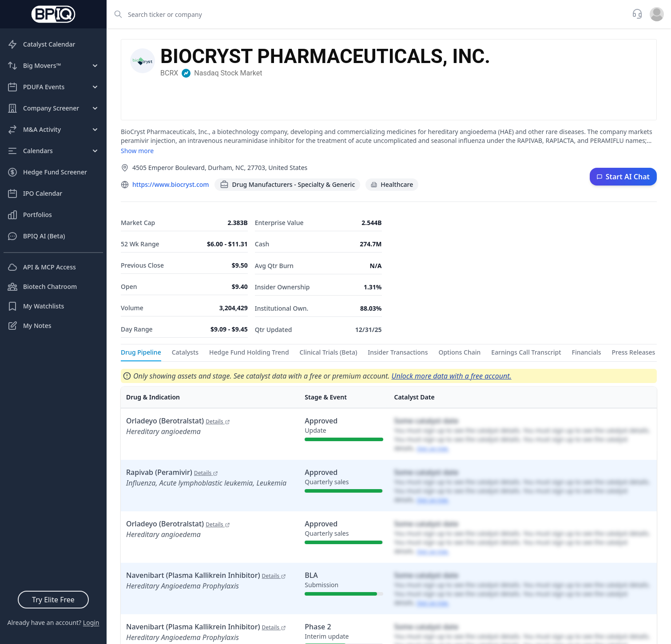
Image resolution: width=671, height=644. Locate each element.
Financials (587, 352)
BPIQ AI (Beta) (36, 236)
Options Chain (459, 352)
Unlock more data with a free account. (452, 376)
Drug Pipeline (141, 352)
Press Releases (634, 352)
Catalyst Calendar (41, 44)
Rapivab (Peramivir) (172, 472)
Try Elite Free (53, 600)
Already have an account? (53, 622)
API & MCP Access (42, 267)
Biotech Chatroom (42, 287)
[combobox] (367, 14)
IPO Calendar (35, 194)
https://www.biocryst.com (171, 184)
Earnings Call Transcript (526, 352)
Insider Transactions (398, 352)
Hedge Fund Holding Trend (249, 352)
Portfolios (30, 215)
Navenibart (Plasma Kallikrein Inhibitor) (206, 575)
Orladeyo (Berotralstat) (178, 421)
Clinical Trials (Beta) (329, 352)
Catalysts (185, 352)
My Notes (29, 326)
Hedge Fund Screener (47, 172)
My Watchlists (36, 306)
